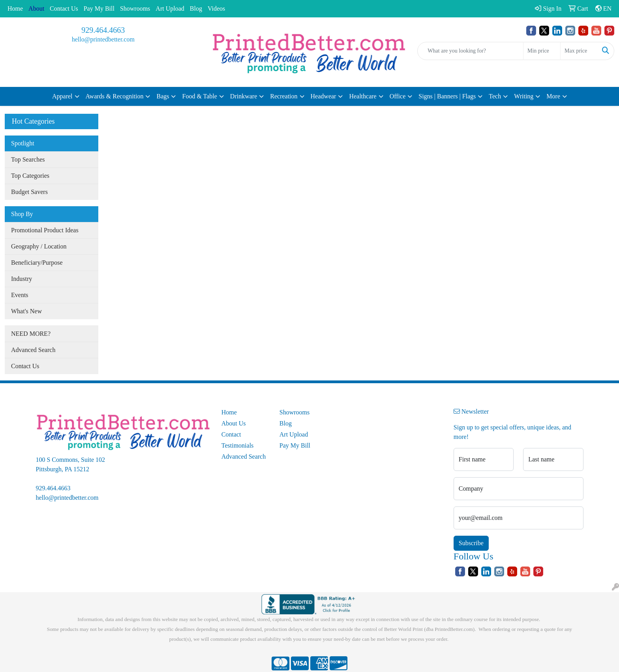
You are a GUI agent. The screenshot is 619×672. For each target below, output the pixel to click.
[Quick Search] (470, 51)
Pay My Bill (99, 8)
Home (15, 8)
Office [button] (398, 96)
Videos (216, 8)
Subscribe (471, 543)
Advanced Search (33, 350)
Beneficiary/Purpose (37, 263)
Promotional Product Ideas (45, 230)
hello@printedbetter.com (103, 39)
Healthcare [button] (363, 96)
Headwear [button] (324, 96)
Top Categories (30, 176)
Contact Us (64, 8)
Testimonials (238, 445)
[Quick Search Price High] (579, 51)
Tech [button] (495, 96)
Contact (231, 434)
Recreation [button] (284, 96)
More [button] (553, 96)
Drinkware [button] (244, 96)
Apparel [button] (62, 96)
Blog (196, 8)
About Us (234, 423)
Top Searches (28, 159)
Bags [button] (163, 96)
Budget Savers (29, 192)
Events (20, 295)
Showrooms (135, 8)
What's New (26, 311)
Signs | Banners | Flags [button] (447, 96)
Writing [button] (524, 96)
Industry (22, 279)
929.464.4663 (103, 30)
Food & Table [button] (199, 96)
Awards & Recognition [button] (115, 96)
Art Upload (170, 8)
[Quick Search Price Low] (542, 51)
